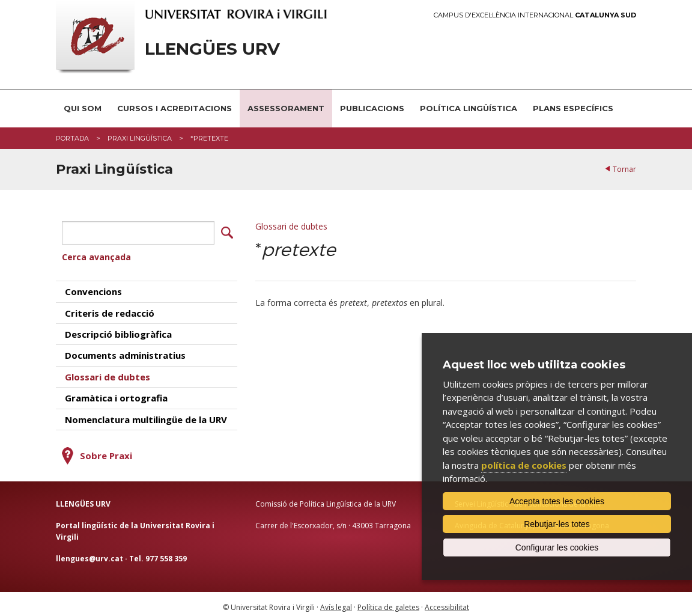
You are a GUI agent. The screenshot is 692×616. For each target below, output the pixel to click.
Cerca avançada (96, 251)
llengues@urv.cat (90, 553)
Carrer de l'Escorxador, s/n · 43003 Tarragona (333, 520)
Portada (72, 138)
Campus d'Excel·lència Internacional (535, 15)
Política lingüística (469, 108)
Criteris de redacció (110, 307)
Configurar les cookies (557, 547)
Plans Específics (573, 108)
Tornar (624, 169)
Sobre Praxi (106, 450)
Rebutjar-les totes (557, 524)
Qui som (83, 108)
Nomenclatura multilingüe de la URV (146, 413)
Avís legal (336, 601)
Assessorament (286, 108)
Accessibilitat (447, 601)
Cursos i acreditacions (175, 108)
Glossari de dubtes (291, 226)
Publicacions (372, 108)
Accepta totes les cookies (557, 501)
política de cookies (524, 465)
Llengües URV (212, 49)
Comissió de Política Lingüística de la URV (326, 498)
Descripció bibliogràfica (118, 328)
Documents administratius (125, 349)
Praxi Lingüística (140, 138)
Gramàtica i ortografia (116, 392)
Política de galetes (388, 601)
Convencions (93, 285)
